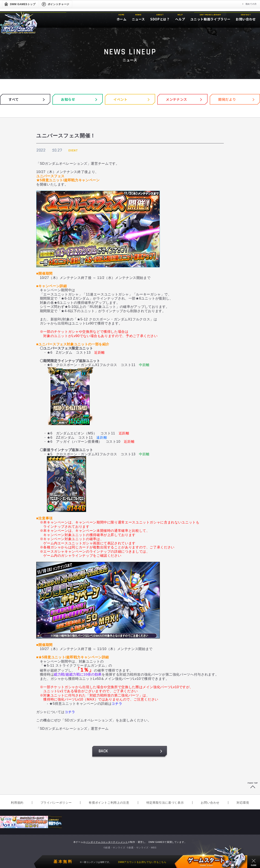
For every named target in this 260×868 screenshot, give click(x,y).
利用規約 (17, 803)
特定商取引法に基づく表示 (165, 803)
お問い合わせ (210, 803)
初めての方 (251, 4)
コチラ (117, 704)
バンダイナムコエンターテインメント (107, 842)
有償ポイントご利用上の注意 (109, 803)
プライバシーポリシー (56, 803)
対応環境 (243, 803)
